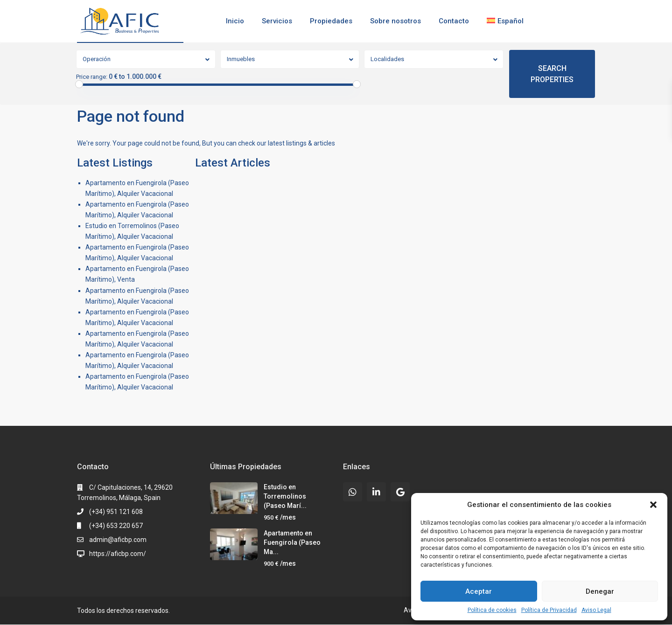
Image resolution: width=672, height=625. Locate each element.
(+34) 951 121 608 (116, 512)
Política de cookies (492, 610)
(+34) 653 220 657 (116, 526)
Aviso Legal (596, 610)
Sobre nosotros (395, 21)
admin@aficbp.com (118, 540)
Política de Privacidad (549, 610)
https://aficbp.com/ (118, 554)
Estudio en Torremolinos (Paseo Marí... (285, 496)
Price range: (92, 77)
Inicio (235, 21)
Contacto (454, 21)
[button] (653, 505)
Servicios (277, 21)
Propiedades (331, 21)
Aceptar (479, 591)
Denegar (600, 591)
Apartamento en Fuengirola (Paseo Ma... (292, 542)
